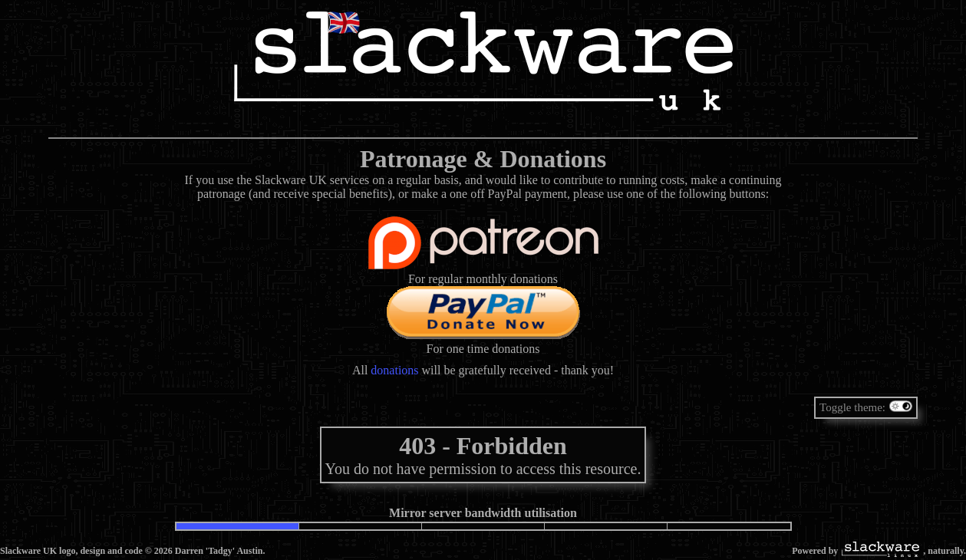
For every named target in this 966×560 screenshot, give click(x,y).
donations (394, 370)
